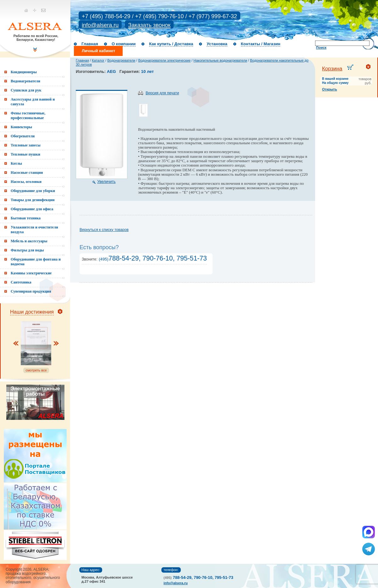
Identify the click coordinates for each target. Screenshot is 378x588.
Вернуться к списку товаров (104, 230)
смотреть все (36, 370)
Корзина (332, 69)
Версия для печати (162, 93)
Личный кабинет (98, 51)
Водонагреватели (121, 60)
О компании (124, 44)
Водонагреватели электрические (164, 60)
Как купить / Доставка (171, 44)
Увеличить (106, 182)
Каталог (98, 60)
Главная (90, 44)
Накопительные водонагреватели (220, 60)
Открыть (330, 89)
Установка (217, 44)
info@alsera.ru (100, 25)
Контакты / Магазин (261, 44)
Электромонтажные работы (35, 391)
